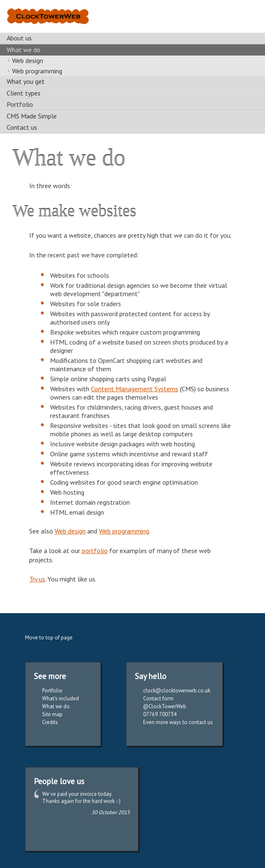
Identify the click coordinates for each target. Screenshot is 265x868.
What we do (56, 706)
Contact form (158, 698)
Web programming (124, 531)
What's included (61, 698)
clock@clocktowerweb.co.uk (177, 691)
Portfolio (52, 691)
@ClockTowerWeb (165, 706)
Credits (50, 722)
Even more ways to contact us (178, 722)
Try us (37, 579)
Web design (70, 531)
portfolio (95, 551)
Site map (52, 714)
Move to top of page (49, 638)
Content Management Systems (135, 389)
